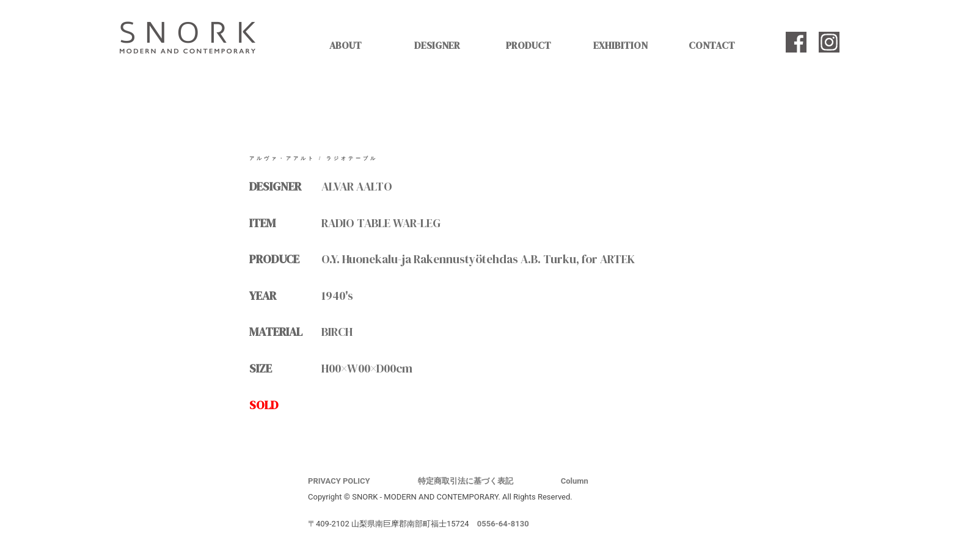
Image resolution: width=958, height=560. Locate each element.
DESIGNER (437, 45)
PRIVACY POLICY (339, 481)
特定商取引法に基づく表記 (466, 481)
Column (575, 481)
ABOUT (346, 45)
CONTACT (712, 45)
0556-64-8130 (503, 524)
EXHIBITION (620, 45)
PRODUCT (528, 45)
